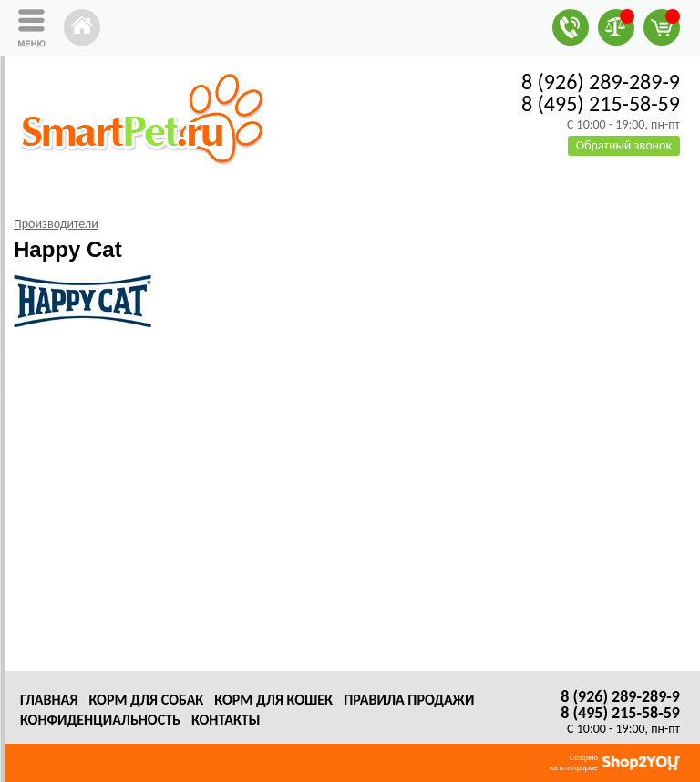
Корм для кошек (273, 700)
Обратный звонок (624, 145)
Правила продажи (409, 700)
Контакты (226, 720)
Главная (49, 700)
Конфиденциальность (100, 720)
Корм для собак (146, 700)
